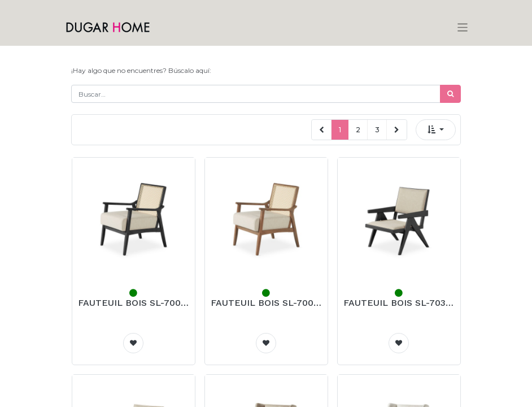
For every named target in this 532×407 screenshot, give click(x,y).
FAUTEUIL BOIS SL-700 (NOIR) (134, 303)
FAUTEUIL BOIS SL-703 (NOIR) (399, 303)
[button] (436, 130)
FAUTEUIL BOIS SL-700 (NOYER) (266, 303)
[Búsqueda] (450, 94)
